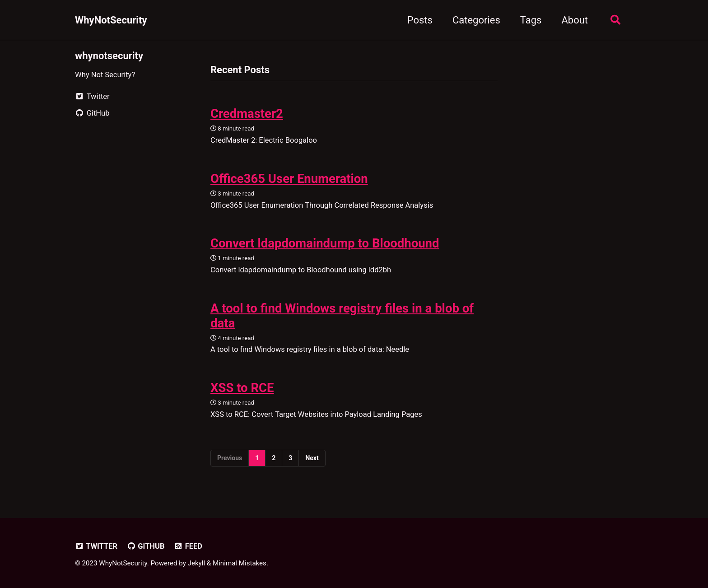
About (575, 20)
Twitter (96, 546)
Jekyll (197, 563)
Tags (531, 20)
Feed (188, 546)
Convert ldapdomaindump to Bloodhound (325, 243)
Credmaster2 (247, 114)
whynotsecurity (109, 56)
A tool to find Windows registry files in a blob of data (342, 316)
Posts (420, 20)
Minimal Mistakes (240, 563)
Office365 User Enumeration (289, 179)
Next (312, 458)
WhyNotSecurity (111, 20)
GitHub (146, 546)
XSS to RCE (242, 388)
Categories (476, 20)
